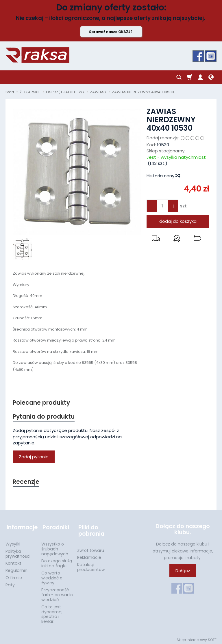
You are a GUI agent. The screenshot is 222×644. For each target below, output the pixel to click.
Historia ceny (163, 176)
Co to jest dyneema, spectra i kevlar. (52, 612)
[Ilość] (162, 206)
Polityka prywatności (18, 552)
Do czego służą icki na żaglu (57, 562)
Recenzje (26, 482)
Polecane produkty (42, 403)
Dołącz (183, 571)
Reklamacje (89, 556)
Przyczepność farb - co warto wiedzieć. (57, 593)
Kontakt (13, 561)
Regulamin (16, 569)
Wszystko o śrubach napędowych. (55, 547)
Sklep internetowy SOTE (197, 638)
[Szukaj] (179, 77)
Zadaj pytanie (34, 457)
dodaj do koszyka (178, 221)
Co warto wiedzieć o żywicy (52, 576)
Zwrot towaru (91, 549)
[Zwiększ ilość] (151, 206)
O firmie (14, 576)
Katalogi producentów (91, 565)
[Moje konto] (200, 77)
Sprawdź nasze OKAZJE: (111, 32)
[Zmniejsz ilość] (172, 206)
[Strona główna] (37, 55)
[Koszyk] (190, 77)
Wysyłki (13, 542)
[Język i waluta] (211, 77)
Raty (10, 583)
